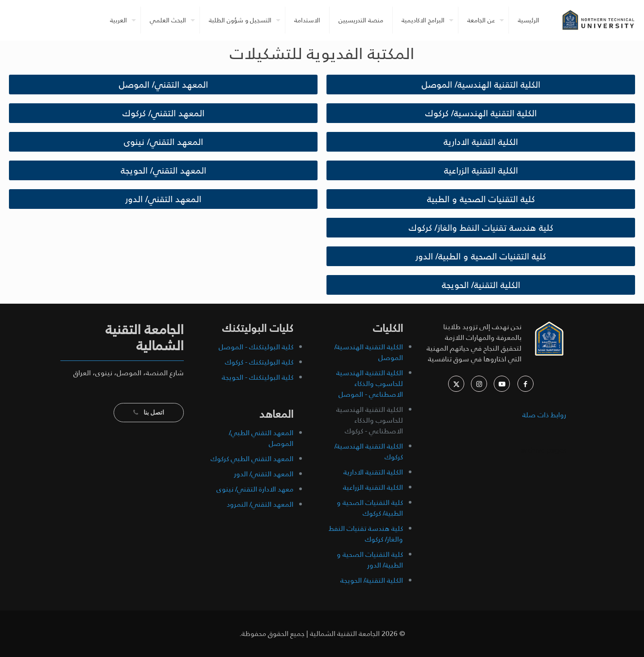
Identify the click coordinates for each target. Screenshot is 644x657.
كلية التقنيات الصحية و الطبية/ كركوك (370, 508)
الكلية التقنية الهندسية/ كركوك (369, 451)
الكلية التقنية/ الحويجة (372, 580)
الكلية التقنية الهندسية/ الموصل (369, 352)
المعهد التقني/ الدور (264, 474)
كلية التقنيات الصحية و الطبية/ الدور (370, 560)
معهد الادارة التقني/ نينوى (255, 489)
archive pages (543, 450)
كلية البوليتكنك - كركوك (259, 362)
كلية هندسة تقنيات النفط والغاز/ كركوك (366, 534)
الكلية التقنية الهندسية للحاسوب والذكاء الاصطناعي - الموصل (370, 384)
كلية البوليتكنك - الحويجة (258, 377)
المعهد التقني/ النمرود (260, 504)
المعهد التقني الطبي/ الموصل (261, 438)
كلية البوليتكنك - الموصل (256, 347)
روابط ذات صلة (544, 415)
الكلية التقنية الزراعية (373, 487)
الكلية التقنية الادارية (373, 472)
